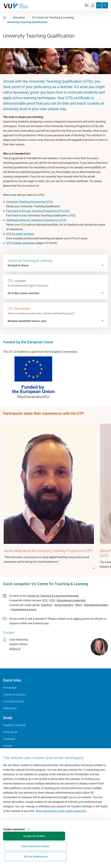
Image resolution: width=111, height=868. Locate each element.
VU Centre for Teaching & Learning (53, 17)
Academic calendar (15, 725)
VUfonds (8, 763)
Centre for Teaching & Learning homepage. (53, 596)
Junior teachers (64, 605)
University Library (13, 701)
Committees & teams (24, 609)
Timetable (9, 739)
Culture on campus (14, 694)
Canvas (8, 746)
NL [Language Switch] (87, 5)
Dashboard (10, 708)
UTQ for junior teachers (20, 234)
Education (19, 17)
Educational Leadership (71, 600)
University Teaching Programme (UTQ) (30, 202)
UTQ (45, 600)
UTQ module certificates (21, 243)
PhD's (79, 605)
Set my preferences (59, 854)
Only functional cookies (36, 854)
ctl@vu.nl (78, 619)
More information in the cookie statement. (61, 826)
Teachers (46, 605)
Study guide (10, 732)
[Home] (5, 17)
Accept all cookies (13, 855)
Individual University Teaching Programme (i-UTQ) (36, 220)
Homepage (10, 687)
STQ (52, 600)
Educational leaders (96, 605)
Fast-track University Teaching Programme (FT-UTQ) (38, 211)
